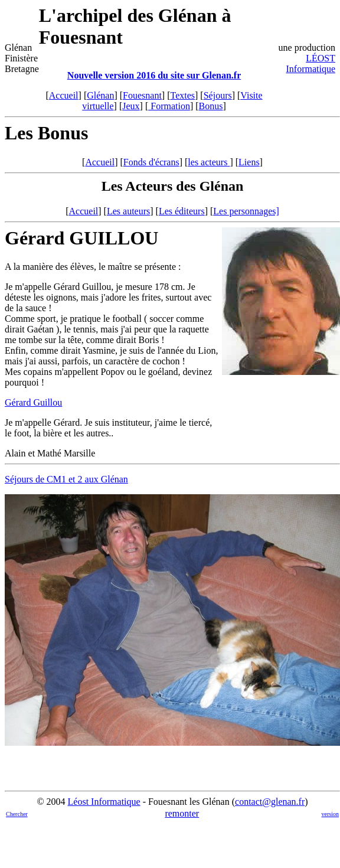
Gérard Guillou (33, 402)
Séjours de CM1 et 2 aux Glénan (66, 479)
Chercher (17, 814)
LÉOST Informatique (310, 63)
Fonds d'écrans (151, 162)
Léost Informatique (104, 802)
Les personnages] (246, 211)
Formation (169, 106)
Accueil (64, 95)
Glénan (100, 95)
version (330, 814)
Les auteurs (128, 211)
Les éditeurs (182, 211)
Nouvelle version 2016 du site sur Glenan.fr (154, 75)
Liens (249, 162)
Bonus (211, 106)
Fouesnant (142, 95)
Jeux (131, 106)
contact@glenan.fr (270, 802)
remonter (182, 813)
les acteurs (209, 162)
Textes (183, 95)
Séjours (218, 95)
